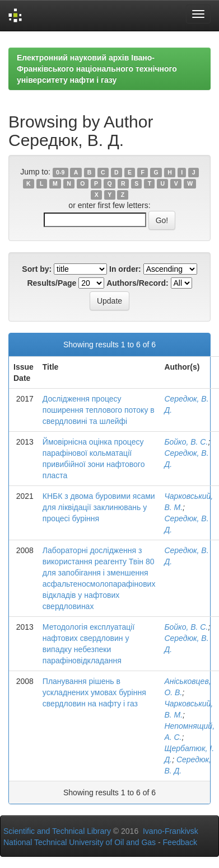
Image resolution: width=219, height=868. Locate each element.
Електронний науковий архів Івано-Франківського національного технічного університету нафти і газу (97, 69)
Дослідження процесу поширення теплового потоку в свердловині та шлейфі (99, 410)
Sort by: (37, 269)
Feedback (180, 842)
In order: (125, 269)
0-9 (60, 172)
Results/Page (52, 283)
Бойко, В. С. (186, 442)
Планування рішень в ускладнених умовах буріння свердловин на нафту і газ (94, 692)
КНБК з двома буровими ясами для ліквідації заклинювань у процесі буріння (99, 507)
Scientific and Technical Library (57, 831)
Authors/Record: (137, 283)
